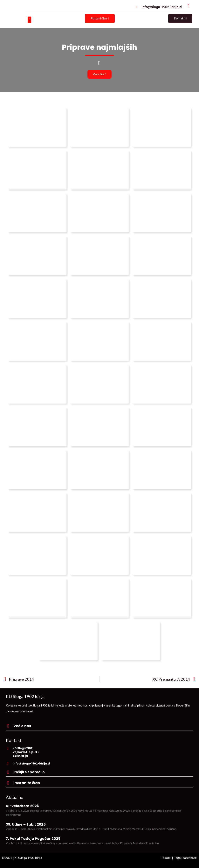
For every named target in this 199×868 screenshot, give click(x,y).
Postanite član (27, 783)
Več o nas (22, 726)
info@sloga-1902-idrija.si (162, 7)
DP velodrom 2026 (22, 806)
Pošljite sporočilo (29, 772)
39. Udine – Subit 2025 (26, 824)
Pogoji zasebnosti (185, 858)
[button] (29, 20)
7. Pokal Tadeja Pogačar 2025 (33, 839)
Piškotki (165, 858)
